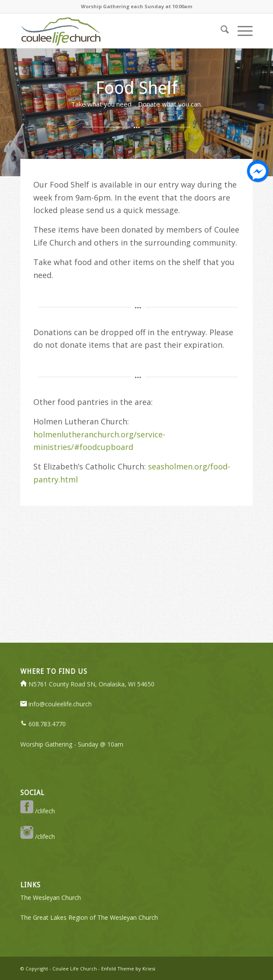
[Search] (220, 31)
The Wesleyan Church (51, 898)
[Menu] (241, 31)
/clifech (38, 811)
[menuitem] (220, 31)
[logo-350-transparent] (113, 31)
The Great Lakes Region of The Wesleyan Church (89, 917)
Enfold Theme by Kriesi (128, 969)
